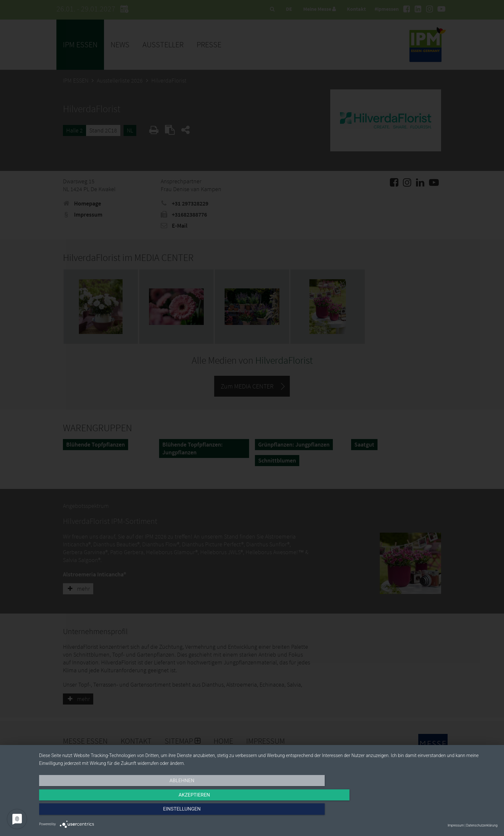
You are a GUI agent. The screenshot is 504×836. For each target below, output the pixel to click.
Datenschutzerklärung (482, 825)
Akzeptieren (268, 812)
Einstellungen (429, 812)
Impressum (456, 825)
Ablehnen (108, 812)
